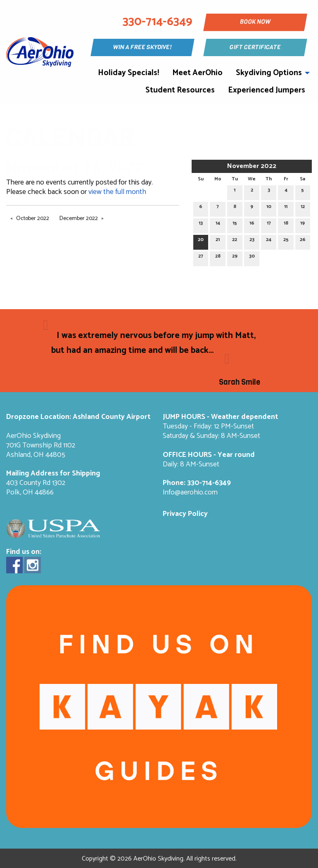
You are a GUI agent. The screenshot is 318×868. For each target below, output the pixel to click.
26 (303, 241)
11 (286, 208)
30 (252, 257)
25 (286, 241)
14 (218, 224)
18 (286, 224)
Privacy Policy (185, 514)
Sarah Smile (240, 382)
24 (269, 241)
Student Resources (180, 90)
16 (252, 224)
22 (235, 241)
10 (269, 208)
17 (269, 224)
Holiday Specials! (128, 73)
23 (252, 241)
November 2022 (252, 166)
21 (218, 241)
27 (201, 257)
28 (218, 257)
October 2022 (33, 219)
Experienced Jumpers (267, 90)
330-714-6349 (209, 483)
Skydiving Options (269, 73)
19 (303, 224)
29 (235, 257)
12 (303, 208)
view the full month (117, 192)
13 (201, 224)
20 (201, 241)
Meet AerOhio (197, 73)
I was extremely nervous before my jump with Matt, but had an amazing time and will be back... (153, 343)
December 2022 (79, 219)
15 (235, 224)
